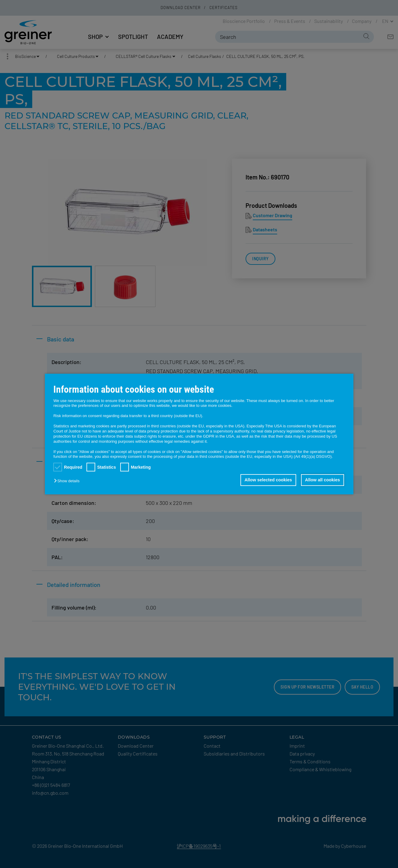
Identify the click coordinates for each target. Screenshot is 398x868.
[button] (68, 481)
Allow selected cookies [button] (268, 480)
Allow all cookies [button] (322, 480)
